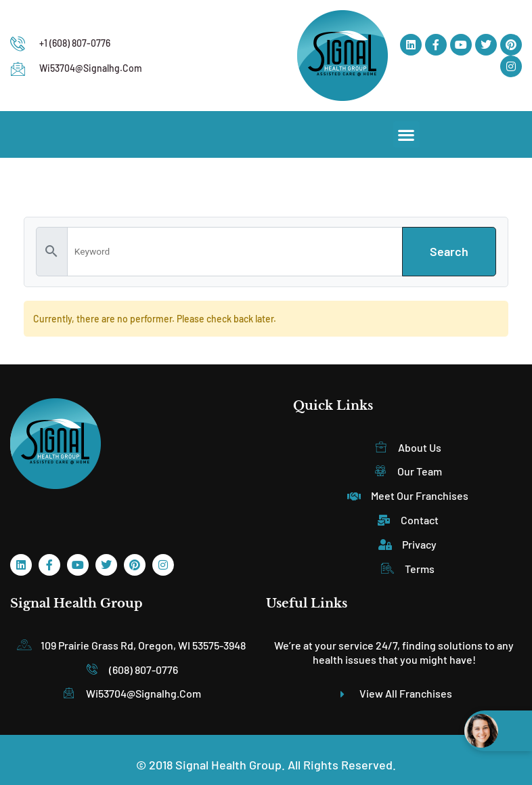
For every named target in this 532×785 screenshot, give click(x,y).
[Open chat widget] (498, 731)
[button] (406, 134)
